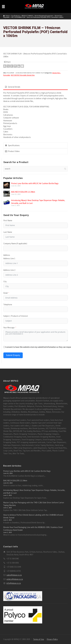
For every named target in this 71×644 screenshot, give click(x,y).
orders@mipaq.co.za (15, 579)
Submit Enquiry (13, 355)
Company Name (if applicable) (15, 243)
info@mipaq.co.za (14, 583)
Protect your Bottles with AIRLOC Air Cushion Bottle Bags (35, 183)
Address (7, 255)
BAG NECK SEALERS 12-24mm (23, 192)
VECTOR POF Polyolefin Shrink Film (23, 75)
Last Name (8, 232)
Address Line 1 (9, 258)
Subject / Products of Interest (16, 316)
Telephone (8, 305)
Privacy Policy (52, 639)
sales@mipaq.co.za (14, 575)
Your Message (9, 328)
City (5, 281)
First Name (8, 220)
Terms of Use (39, 639)
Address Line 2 (9, 270)
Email (5, 293)
